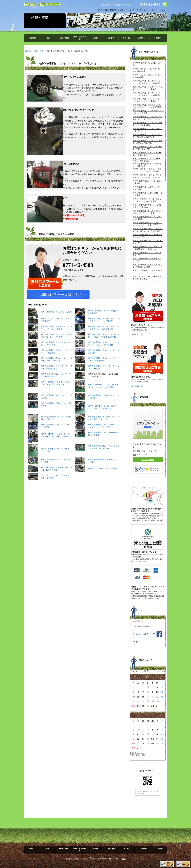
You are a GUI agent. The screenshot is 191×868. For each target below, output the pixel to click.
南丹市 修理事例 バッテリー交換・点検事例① (97, 325)
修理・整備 (64, 38)
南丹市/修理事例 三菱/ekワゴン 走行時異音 (50, 417)
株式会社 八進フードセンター (43, 5)
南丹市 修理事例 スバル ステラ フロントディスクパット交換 (97, 420)
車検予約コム (138, 621)
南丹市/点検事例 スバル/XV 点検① (50, 325)
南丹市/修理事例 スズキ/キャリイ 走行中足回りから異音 (50, 482)
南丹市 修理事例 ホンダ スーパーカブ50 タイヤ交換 (97, 447)
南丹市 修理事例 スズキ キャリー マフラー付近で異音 (50, 388)
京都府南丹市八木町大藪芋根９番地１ (116, 5)
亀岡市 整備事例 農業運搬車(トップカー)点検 (97, 474)
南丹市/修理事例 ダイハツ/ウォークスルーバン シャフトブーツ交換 (97, 357)
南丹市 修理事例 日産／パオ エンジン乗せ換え (50, 410)
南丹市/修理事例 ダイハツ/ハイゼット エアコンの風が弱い (97, 372)
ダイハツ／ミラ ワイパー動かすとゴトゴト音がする (50, 490)
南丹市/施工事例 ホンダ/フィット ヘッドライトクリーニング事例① (97, 333)
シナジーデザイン (114, 859)
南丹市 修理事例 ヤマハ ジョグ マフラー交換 (50, 474)
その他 (95, 38)
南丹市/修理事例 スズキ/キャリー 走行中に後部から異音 (50, 380)
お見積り (157, 38)
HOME (33, 38)
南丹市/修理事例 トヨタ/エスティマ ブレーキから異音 (50, 357)
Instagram (136, 642)
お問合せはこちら (137, 386)
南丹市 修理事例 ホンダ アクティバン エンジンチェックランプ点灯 (97, 439)
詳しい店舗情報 (148, 460)
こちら (144, 561)
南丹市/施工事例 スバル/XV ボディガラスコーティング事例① (50, 349)
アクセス (126, 38)
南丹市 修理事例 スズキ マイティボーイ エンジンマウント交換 (97, 399)
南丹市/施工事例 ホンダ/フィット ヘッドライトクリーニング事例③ (97, 341)
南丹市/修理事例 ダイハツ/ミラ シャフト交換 (97, 364)
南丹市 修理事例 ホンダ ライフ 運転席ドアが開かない (50, 431)
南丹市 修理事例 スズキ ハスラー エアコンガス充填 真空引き (50, 396)
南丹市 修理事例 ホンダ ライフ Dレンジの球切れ (50, 439)
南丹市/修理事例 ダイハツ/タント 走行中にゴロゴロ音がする (50, 372)
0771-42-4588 (150, 4)
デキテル (94, 859)
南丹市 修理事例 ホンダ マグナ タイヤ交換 (50, 463)
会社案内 (111, 38)
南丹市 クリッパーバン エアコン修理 (96, 482)
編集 (124, 859)
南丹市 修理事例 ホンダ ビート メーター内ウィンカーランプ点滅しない (50, 450)
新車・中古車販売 (80, 38)
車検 (49, 38)
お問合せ (142, 38)
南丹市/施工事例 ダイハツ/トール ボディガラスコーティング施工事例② (97, 349)
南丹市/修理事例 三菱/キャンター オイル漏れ (97, 410)
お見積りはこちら (137, 334)
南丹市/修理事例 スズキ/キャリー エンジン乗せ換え (97, 380)
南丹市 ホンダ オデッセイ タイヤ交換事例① (50, 333)
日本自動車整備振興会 (142, 626)
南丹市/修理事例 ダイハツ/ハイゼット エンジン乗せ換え (50, 364)
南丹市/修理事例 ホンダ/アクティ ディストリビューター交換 (97, 431)
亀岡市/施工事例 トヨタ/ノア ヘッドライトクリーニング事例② (50, 341)
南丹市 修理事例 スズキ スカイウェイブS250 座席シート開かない (97, 460)
